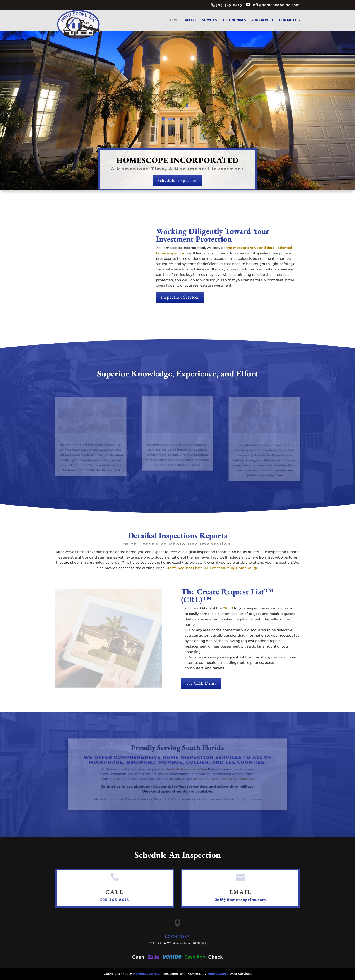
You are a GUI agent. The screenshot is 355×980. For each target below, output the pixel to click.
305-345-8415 (114, 900)
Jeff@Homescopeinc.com (241, 900)
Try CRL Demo (201, 683)
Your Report (263, 20)
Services (209, 20)
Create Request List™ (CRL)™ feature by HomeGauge (212, 568)
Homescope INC (146, 974)
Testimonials (234, 20)
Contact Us (289, 20)
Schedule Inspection (177, 180)
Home (175, 20)
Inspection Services (180, 297)
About (191, 20)
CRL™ (228, 608)
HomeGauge (218, 974)
